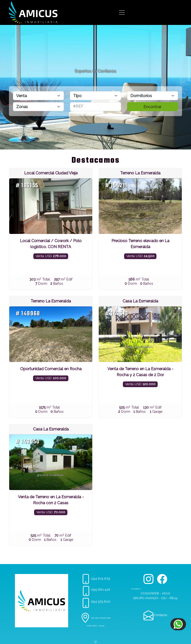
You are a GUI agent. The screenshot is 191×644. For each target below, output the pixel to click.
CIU (164, 598)
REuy (174, 598)
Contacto (155, 615)
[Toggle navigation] (122, 12)
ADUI (166, 593)
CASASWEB (150, 593)
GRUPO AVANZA (146, 598)
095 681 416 (96, 590)
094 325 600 (96, 602)
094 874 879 (95, 579)
